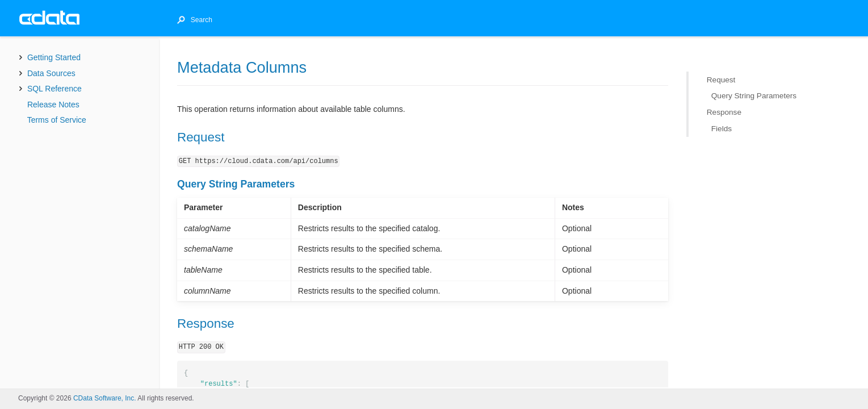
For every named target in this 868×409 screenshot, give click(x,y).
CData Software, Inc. (105, 398)
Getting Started (54, 57)
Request (721, 80)
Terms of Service (57, 120)
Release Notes (53, 105)
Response (724, 112)
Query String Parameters (754, 96)
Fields (722, 128)
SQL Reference (54, 89)
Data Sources (51, 73)
